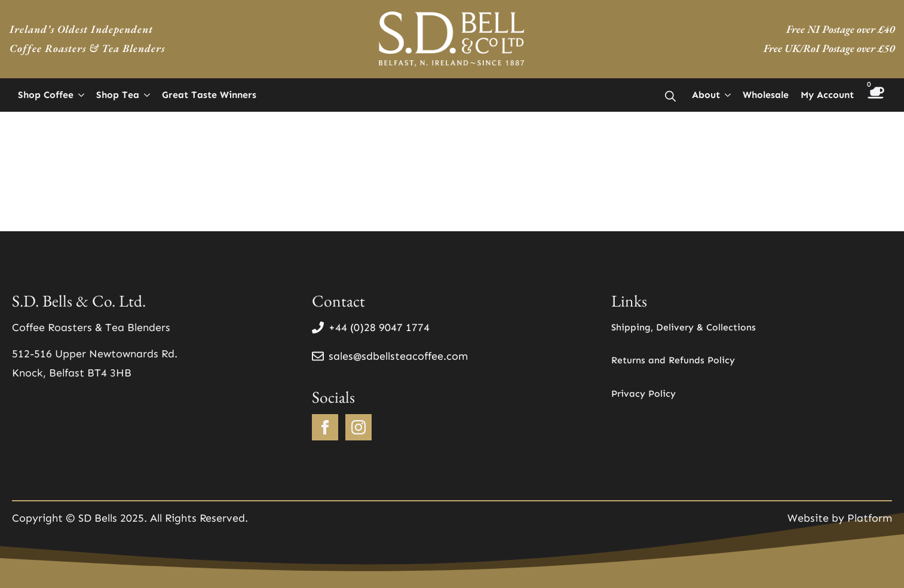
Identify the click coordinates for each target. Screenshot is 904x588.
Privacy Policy (643, 393)
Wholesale (766, 95)
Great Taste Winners (209, 95)
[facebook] (325, 427)
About (706, 95)
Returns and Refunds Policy (673, 360)
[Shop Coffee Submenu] (82, 95)
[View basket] (876, 94)
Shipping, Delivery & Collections (684, 327)
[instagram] (358, 427)
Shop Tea (118, 95)
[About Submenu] (728, 95)
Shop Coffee (46, 95)
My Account (827, 95)
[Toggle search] (670, 96)
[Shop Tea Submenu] (148, 95)
